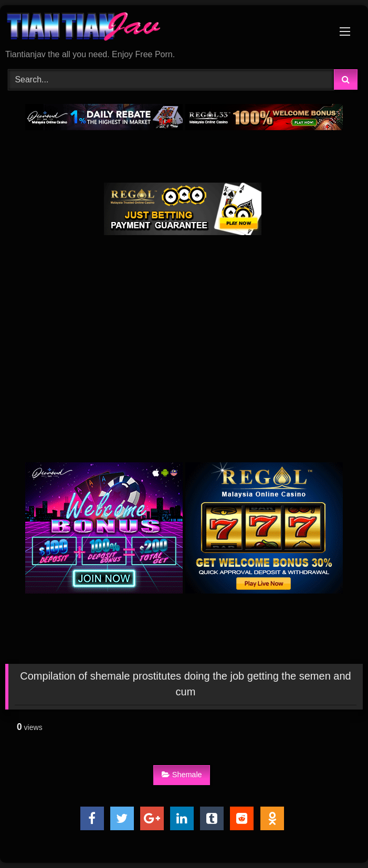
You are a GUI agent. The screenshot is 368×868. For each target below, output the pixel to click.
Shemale (182, 775)
